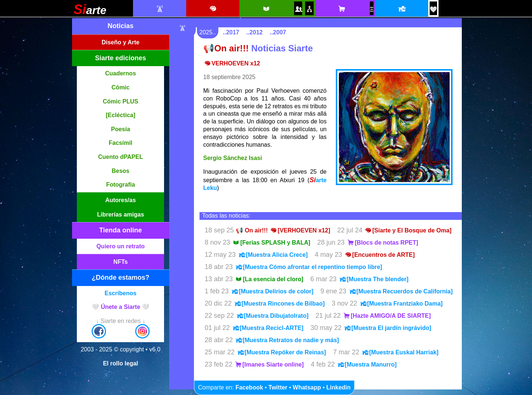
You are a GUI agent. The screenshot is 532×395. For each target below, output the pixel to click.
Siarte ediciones (120, 58)
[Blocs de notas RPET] (382, 243)
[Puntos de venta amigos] (309, 9)
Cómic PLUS (120, 101)
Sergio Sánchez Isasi (233, 158)
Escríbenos (120, 293)
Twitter (278, 387)
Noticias (120, 26)
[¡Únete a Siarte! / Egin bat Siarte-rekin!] (433, 9)
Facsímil (120, 143)
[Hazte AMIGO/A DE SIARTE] (387, 316)
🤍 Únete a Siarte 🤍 (120, 307)
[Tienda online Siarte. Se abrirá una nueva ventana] (342, 9)
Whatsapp (307, 387)
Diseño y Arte (121, 42)
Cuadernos (120, 73)
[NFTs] (372, 9)
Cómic (121, 87)
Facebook (249, 387)
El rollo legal (121, 363)
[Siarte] (90, 12)
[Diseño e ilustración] (213, 9)
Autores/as (121, 200)
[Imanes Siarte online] (269, 365)
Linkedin (338, 387)
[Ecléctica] (120, 115)
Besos (120, 171)
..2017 (231, 32)
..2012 (254, 32)
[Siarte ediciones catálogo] (266, 9)
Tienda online (120, 230)
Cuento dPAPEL (121, 157)
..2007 (278, 32)
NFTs (121, 262)
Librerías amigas (121, 214)
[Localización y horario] (401, 9)
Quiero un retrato (121, 246)
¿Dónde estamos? (120, 277)
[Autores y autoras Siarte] (298, 9)
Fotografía (120, 185)
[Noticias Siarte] (159, 9)
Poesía (120, 129)
